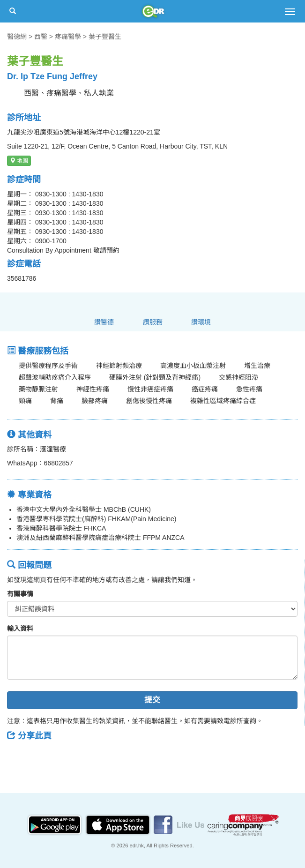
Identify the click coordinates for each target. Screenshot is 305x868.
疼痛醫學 (68, 37)
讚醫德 (104, 322)
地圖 (19, 161)
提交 (152, 700)
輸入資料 (20, 629)
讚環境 (201, 322)
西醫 (41, 37)
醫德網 (17, 37)
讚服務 (153, 322)
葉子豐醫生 (105, 37)
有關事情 (20, 594)
